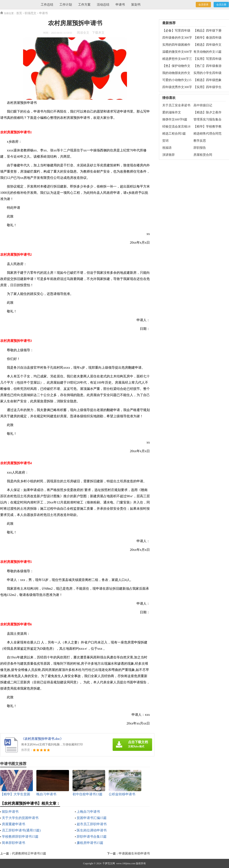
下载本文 (98, 33)
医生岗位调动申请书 (92, 830)
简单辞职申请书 (14, 843)
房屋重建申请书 (14, 824)
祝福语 (167, 148)
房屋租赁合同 (203, 155)
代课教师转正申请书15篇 (29, 853)
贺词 (165, 141)
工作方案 (84, 5)
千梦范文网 (109, 863)
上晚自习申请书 (88, 812)
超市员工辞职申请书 (92, 824)
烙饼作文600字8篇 (175, 119)
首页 (19, 13)
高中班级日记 (203, 105)
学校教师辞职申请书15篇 (20, 837)
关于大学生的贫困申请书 (20, 818)
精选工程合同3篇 (174, 134)
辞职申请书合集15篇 (92, 837)
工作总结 (47, 5)
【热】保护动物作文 (176, 66)
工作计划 (66, 5)
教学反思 (200, 141)
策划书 (136, 5)
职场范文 (31, 13)
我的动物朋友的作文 (176, 73)
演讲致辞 (169, 155)
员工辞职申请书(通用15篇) (21, 830)
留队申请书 (10, 812)
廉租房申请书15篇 (90, 843)
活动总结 (103, 5)
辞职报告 (200, 148)
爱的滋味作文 (172, 112)
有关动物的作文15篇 (207, 52)
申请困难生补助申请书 (134, 853)
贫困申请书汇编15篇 (92, 818)
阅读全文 (83, 33)
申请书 (120, 5)
